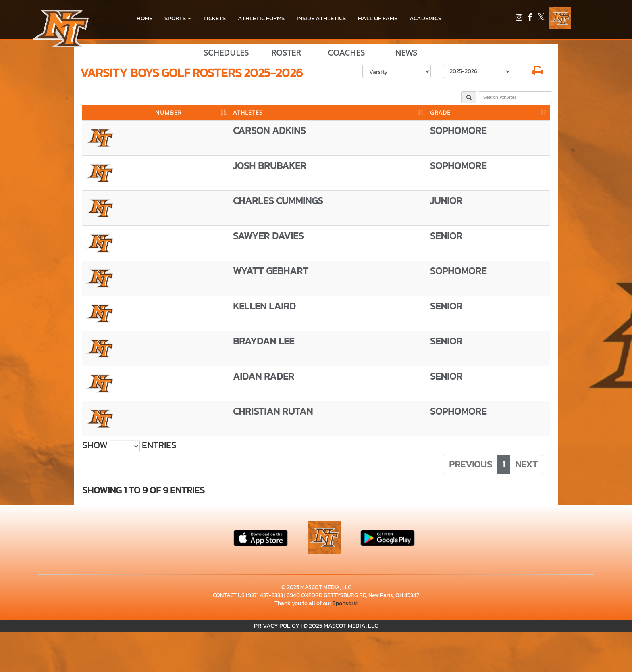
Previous (471, 464)
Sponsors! (345, 603)
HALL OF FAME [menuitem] (378, 18)
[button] (178, 18)
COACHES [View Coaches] (346, 53)
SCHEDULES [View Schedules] (226, 53)
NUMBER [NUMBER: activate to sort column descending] (168, 112)
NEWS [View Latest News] (406, 53)
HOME (144, 18)
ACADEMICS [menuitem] (425, 18)
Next (526, 464)
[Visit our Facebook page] (530, 18)
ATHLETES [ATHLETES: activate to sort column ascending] (248, 112)
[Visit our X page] (541, 18)
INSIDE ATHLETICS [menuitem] (321, 18)
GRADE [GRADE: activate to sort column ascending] (440, 112)
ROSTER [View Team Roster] (286, 53)
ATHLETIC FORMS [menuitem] (261, 18)
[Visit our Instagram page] (520, 18)
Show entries (129, 445)
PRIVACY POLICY (277, 625)
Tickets (214, 18)
